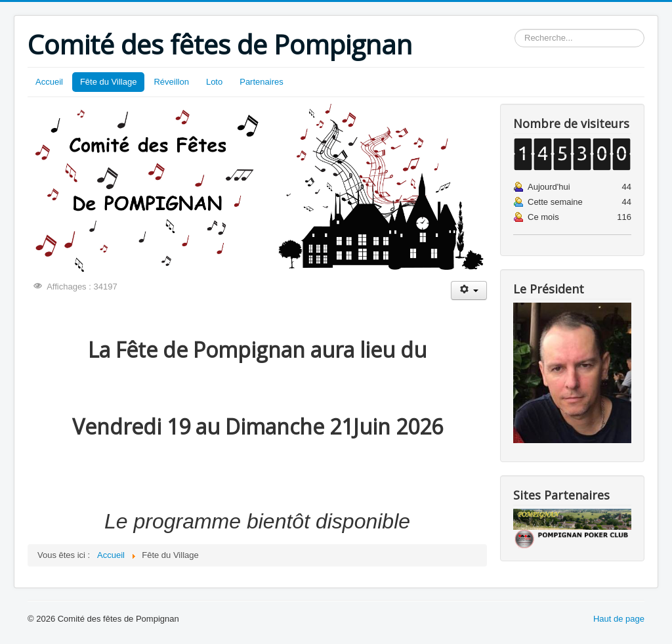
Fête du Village (109, 82)
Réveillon (171, 82)
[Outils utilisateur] (469, 290)
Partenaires (261, 82)
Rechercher (515, 29)
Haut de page (619, 619)
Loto (214, 82)
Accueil (49, 82)
